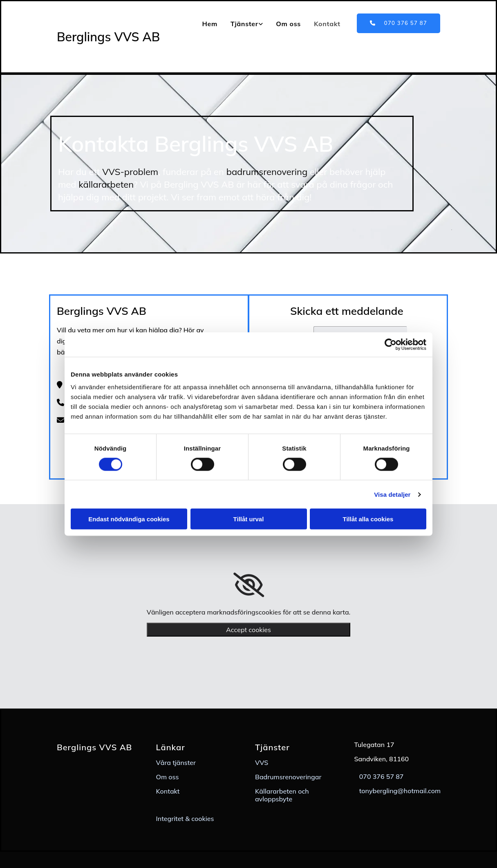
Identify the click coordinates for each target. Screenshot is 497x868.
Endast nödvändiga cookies (129, 519)
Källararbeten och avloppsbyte (282, 795)
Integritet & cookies (185, 819)
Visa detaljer (392, 494)
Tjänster (244, 24)
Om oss (288, 24)
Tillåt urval (249, 519)
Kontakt (327, 24)
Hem (209, 24)
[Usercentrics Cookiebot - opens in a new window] (391, 344)
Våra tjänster (176, 763)
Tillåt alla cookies (368, 519)
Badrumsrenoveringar (288, 777)
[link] (247, 24)
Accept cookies (248, 630)
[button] (398, 23)
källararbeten (106, 184)
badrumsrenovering (267, 172)
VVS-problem (130, 172)
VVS (262, 763)
